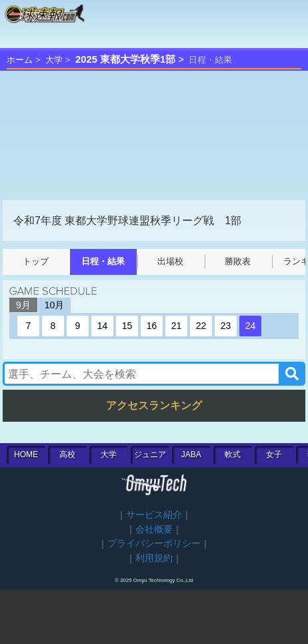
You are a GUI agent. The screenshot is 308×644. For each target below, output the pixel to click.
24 (251, 326)
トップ (36, 261)
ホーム (20, 60)
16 (152, 326)
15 (127, 326)
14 (103, 326)
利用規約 (154, 558)
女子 (274, 454)
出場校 (170, 261)
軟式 (233, 454)
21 (177, 326)
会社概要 (154, 530)
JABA (191, 454)
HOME (26, 454)
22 (201, 326)
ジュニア (150, 454)
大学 (54, 60)
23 (226, 326)
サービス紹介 (154, 515)
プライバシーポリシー (154, 544)
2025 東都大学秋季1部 (125, 59)
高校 (67, 454)
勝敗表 (238, 261)
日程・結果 (103, 261)
